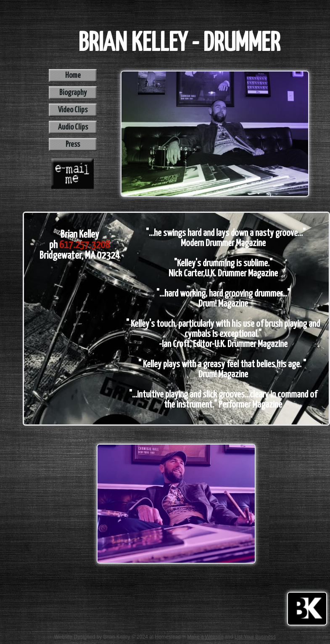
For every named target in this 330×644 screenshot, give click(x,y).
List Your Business (255, 637)
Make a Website (205, 637)
